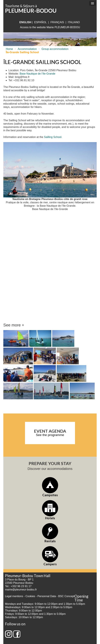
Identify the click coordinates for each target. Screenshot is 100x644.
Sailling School (53, 137)
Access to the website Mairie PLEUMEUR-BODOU (50, 27)
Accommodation (27, 49)
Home (9, 49)
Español (40, 22)
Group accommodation (55, 49)
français (57, 22)
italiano (74, 22)
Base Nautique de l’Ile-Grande (37, 74)
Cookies (30, 596)
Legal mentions (14, 596)
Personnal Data (47, 596)
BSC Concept (66, 596)
